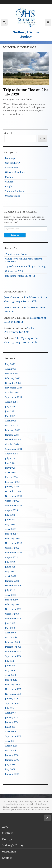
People (9, 186)
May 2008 (10, 769)
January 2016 (12, 699)
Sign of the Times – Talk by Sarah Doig (25, 266)
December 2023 (13, 491)
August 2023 (11, 510)
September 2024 (14, 449)
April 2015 (10, 713)
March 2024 (11, 477)
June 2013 (10, 727)
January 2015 (12, 718)
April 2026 (11, 369)
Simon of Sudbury (15, 191)
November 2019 (13, 609)
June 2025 (10, 411)
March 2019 (11, 637)
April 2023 (11, 529)
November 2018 (13, 652)
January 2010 (12, 755)
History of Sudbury (15, 172)
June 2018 (10, 666)
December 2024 (13, 440)
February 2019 (12, 642)
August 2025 (11, 402)
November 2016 (13, 694)
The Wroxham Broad (16, 254)
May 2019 (10, 628)
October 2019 (12, 614)
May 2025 (10, 416)
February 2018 (12, 685)
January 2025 (12, 435)
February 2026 (13, 378)
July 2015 (10, 708)
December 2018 (13, 647)
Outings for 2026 (14, 271)
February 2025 (13, 430)
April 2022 (11, 576)
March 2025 (11, 425)
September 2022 (14, 553)
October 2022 (12, 548)
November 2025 (13, 388)
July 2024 (10, 458)
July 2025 (10, 407)
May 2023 (10, 524)
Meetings (10, 177)
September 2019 (13, 619)
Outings (9, 182)
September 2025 (13, 397)
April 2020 (11, 595)
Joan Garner (12, 297)
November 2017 (13, 689)
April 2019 (10, 633)
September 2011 (13, 736)
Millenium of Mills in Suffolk (20, 276)
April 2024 (11, 473)
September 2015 (13, 703)
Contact (7, 858)
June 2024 (10, 463)
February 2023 (13, 539)
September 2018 (13, 656)
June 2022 (10, 567)
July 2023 (10, 515)
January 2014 (12, 722)
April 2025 (11, 421)
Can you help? (12, 163)
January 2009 (12, 760)
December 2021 (13, 586)
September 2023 (14, 506)
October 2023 (12, 501)
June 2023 (10, 520)
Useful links (9, 852)
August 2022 (11, 557)
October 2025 (12, 393)
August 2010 (11, 746)
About (6, 827)
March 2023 (11, 534)
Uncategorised (13, 196)
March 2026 (11, 374)
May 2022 (10, 572)
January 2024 (12, 487)
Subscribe (15, 235)
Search (8, 133)
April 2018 (10, 675)
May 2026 (10, 364)
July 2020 (10, 590)
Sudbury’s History (13, 845)
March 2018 (11, 680)
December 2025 (13, 383)
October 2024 (12, 444)
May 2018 (10, 670)
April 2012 (10, 732)
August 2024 (11, 454)
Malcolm (28, 99)
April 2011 (10, 741)
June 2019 (10, 623)
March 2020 (11, 600)
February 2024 (13, 482)
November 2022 (14, 543)
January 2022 (12, 581)
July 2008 (10, 765)
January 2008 (12, 774)
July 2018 (10, 661)
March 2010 (11, 751)
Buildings (10, 158)
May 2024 (10, 468)
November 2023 (14, 496)
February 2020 (13, 604)
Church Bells (12, 168)
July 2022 (10, 562)
